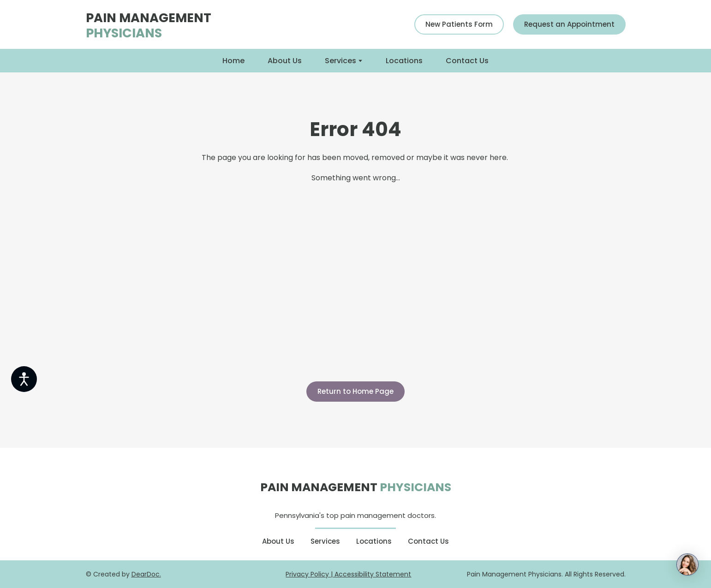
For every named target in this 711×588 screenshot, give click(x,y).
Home (233, 61)
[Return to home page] (181, 24)
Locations (404, 61)
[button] (459, 24)
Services (341, 61)
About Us (285, 61)
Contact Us (467, 61)
